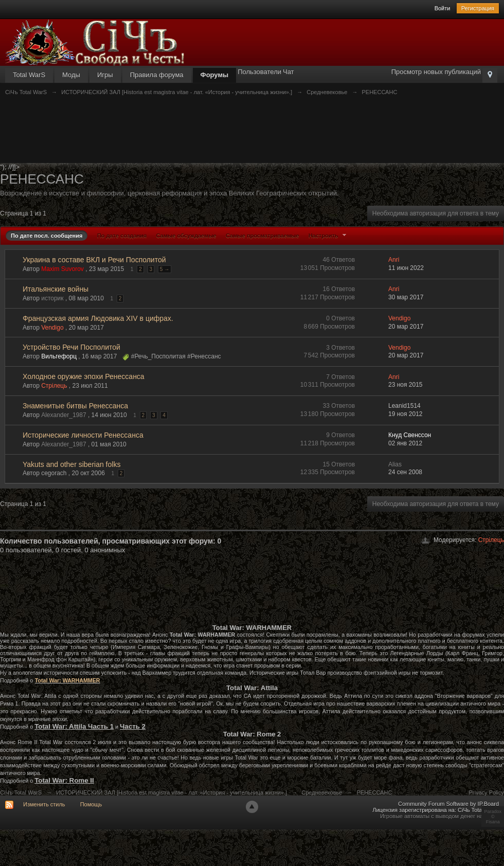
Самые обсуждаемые (186, 236)
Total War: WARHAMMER (68, 680)
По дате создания (122, 236)
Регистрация (478, 8)
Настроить (329, 236)
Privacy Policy (487, 792)
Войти (443, 8)
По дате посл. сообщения (47, 236)
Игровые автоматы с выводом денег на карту (439, 816)
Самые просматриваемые (262, 236)
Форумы (215, 75)
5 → (165, 269)
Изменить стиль (44, 804)
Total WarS (29, 75)
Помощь (91, 804)
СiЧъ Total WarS (21, 792)
